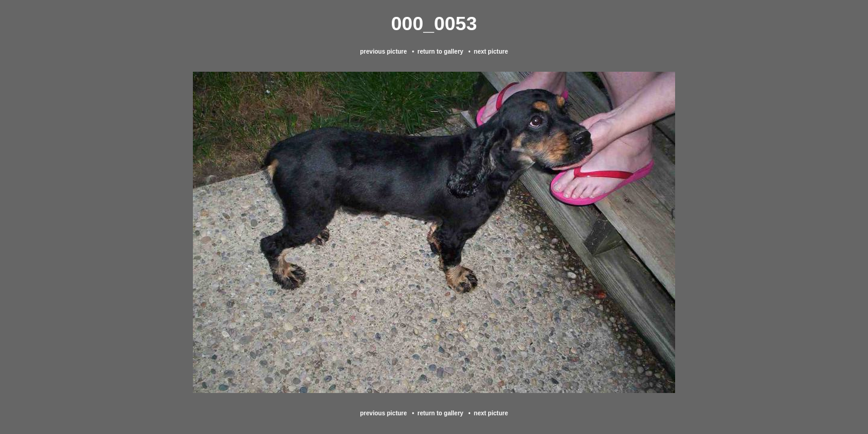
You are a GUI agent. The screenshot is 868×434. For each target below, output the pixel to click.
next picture (491, 52)
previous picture (383, 52)
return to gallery (440, 52)
